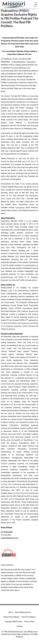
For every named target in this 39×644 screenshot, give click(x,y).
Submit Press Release (11, 617)
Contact (19, 626)
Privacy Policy (29, 622)
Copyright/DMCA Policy (13, 622)
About (11, 612)
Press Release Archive (23, 612)
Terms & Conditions (28, 617)
